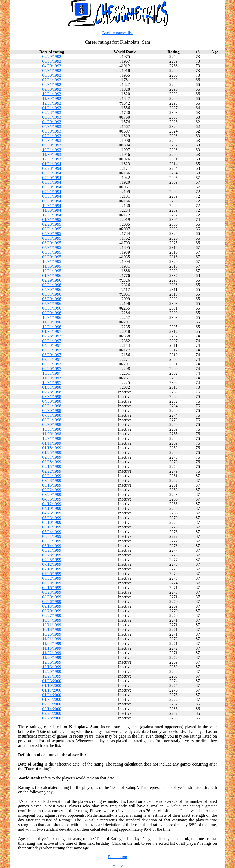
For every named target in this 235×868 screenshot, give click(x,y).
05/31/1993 (52, 126)
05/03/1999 (52, 518)
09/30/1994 (52, 201)
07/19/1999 (52, 569)
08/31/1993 (52, 140)
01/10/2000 (52, 685)
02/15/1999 (52, 466)
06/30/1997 (52, 355)
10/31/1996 (52, 317)
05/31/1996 (52, 294)
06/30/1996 (52, 299)
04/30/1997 (52, 345)
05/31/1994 (52, 182)
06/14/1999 (52, 546)
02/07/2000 (52, 704)
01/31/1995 (52, 220)
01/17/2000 (52, 690)
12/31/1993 (52, 159)
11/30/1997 (52, 378)
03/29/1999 (52, 494)
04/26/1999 (52, 513)
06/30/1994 (52, 187)
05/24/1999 (52, 532)
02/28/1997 (52, 336)
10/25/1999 (52, 634)
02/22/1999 (52, 471)
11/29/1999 (52, 657)
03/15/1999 (52, 485)
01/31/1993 (52, 108)
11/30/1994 (52, 210)
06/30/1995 (52, 243)
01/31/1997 (52, 331)
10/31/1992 (52, 94)
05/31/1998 (52, 406)
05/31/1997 (52, 350)
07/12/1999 (52, 564)
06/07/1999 (52, 541)
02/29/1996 (52, 280)
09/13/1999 (52, 606)
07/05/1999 (52, 560)
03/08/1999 (52, 480)
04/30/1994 (52, 178)
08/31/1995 (52, 252)
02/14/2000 (52, 709)
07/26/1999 (52, 574)
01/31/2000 (52, 699)
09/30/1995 (52, 257)
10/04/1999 (52, 620)
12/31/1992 (52, 103)
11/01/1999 (52, 639)
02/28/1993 (52, 112)
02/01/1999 (52, 457)
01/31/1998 (52, 387)
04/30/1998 (52, 401)
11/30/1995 (52, 266)
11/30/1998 (52, 434)
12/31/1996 (52, 327)
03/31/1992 (52, 61)
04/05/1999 (52, 499)
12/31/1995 (52, 271)
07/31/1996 (52, 303)
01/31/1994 (52, 164)
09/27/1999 (52, 616)
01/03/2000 (52, 681)
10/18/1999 (52, 630)
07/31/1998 (52, 415)
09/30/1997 (52, 369)
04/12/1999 (52, 504)
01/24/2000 (52, 695)
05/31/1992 (52, 71)
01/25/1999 (52, 453)
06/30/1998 (52, 411)
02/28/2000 (52, 718)
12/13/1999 (52, 667)
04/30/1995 (52, 234)
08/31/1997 (52, 364)
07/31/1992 (52, 80)
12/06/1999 (52, 662)
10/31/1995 (52, 262)
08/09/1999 (52, 583)
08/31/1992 (52, 84)
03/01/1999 (52, 476)
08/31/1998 (52, 420)
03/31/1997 (52, 341)
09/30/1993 (52, 145)
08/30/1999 (52, 597)
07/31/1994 (52, 192)
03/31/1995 (52, 229)
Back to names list (118, 33)
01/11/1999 (52, 443)
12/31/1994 (52, 215)
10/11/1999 (52, 625)
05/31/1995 (52, 238)
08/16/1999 (52, 588)
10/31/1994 (52, 206)
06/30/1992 (52, 75)
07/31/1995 (52, 248)
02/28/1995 (52, 224)
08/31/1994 (52, 196)
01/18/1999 (52, 448)
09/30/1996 (52, 313)
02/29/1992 (52, 57)
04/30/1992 (52, 66)
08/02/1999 (52, 578)
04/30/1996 (52, 289)
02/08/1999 (52, 462)
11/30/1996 (52, 322)
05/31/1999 (52, 536)
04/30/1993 (52, 122)
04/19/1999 (52, 508)
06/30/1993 (52, 131)
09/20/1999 (52, 611)
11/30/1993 (52, 154)
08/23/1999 (52, 592)
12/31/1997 (52, 383)
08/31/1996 (52, 308)
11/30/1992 (52, 98)
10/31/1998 (52, 429)
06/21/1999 (52, 550)
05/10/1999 (52, 522)
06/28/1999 (52, 555)
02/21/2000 (52, 713)
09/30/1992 (52, 89)
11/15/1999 (52, 648)
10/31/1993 (52, 150)
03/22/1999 (52, 490)
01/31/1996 (52, 275)
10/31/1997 (52, 373)
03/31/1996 (52, 285)
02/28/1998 (52, 392)
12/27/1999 (52, 676)
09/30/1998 (52, 425)
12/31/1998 (52, 439)
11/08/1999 (52, 643)
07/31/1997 (52, 359)
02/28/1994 (52, 168)
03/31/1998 (52, 397)
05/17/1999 (52, 527)
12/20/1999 (52, 671)
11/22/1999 (52, 653)
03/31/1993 (52, 117)
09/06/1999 (52, 602)
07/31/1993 (52, 136)
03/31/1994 (52, 173)
